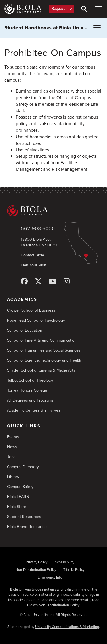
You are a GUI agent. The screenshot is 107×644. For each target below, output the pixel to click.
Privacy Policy (37, 562)
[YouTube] (53, 282)
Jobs (11, 457)
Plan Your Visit (33, 265)
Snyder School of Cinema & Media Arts (41, 370)
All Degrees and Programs (30, 400)
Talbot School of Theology (30, 380)
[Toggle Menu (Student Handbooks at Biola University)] (97, 28)
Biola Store (17, 507)
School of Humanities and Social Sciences (44, 350)
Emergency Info (50, 577)
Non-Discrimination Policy (36, 570)
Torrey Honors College (27, 390)
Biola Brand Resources (27, 527)
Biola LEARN (18, 497)
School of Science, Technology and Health (44, 360)
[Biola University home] (23, 9)
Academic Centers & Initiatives (34, 410)
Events (13, 437)
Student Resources (24, 517)
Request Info (62, 9)
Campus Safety (20, 487)
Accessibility (64, 562)
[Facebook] (24, 282)
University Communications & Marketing (67, 627)
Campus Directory (23, 467)
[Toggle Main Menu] (98, 9)
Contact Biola (32, 255)
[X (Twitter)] (38, 282)
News (12, 447)
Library (13, 477)
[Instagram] (67, 282)
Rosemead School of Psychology (36, 320)
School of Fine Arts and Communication (42, 340)
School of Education (25, 330)
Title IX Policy (74, 570)
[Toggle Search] (84, 9)
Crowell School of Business (31, 310)
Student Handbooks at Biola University (50, 28)
